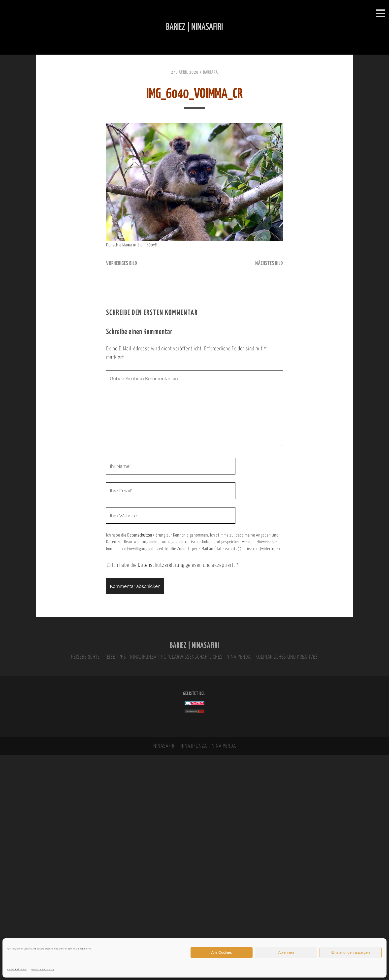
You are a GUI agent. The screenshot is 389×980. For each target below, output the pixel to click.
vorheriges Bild (122, 264)
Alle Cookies (221, 952)
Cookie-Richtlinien (17, 970)
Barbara (211, 72)
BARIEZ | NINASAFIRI (194, 646)
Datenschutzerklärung (43, 970)
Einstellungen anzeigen (350, 952)
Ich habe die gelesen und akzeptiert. (173, 565)
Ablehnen (286, 952)
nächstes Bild (269, 264)
